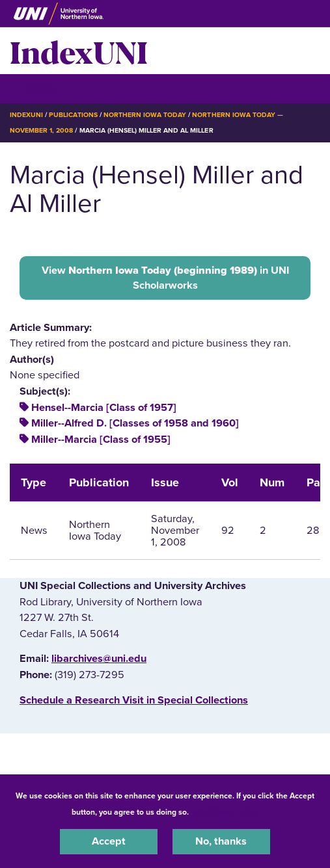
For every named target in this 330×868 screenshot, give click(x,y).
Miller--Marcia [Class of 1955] (101, 440)
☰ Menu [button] (33, 88)
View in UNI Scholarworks (165, 278)
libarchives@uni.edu (99, 659)
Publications (73, 115)
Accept (109, 841)
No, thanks (221, 841)
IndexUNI (79, 51)
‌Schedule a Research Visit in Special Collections (134, 700)
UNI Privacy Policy (225, 812)
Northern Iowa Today (145, 115)
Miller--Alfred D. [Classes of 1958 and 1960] (135, 423)
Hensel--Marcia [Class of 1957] (104, 408)
